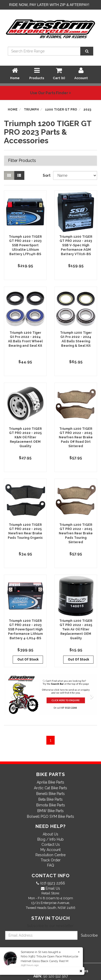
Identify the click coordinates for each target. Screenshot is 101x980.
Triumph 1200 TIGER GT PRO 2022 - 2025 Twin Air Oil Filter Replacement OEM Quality (76, 629)
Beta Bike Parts (51, 799)
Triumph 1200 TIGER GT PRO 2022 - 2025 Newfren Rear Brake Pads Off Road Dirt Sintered (76, 437)
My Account (51, 850)
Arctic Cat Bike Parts (51, 788)
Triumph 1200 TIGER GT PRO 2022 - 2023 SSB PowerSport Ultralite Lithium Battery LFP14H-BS (25, 245)
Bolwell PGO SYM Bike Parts (51, 816)
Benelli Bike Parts (51, 794)
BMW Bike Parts (51, 811)
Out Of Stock (28, 659)
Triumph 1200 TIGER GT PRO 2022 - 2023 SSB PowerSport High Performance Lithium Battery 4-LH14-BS (25, 629)
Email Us (52, 888)
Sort (46, 175)
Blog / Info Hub (51, 839)
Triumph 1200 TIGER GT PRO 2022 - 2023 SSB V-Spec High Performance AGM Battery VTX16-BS (76, 245)
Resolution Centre (51, 855)
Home (13, 110)
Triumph (31, 110)
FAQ (51, 865)
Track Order (51, 860)
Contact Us (51, 845)
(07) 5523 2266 (52, 883)
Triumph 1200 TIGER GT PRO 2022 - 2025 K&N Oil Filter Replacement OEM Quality (25, 437)
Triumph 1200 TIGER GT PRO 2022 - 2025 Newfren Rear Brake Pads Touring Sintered (76, 533)
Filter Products (22, 161)
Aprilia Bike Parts (51, 782)
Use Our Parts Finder (51, 93)
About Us (51, 834)
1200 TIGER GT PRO (61, 110)
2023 (87, 110)
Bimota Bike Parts (51, 805)
